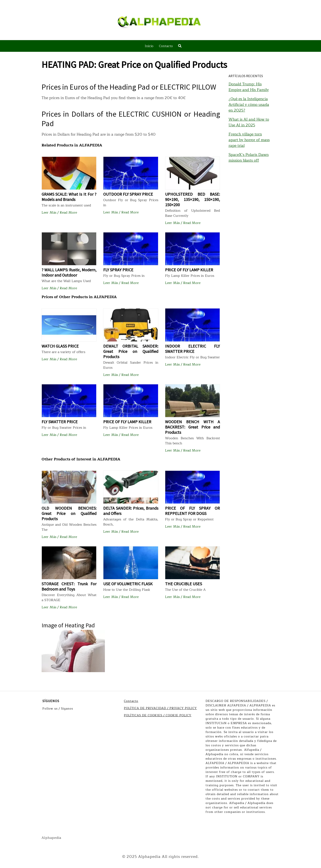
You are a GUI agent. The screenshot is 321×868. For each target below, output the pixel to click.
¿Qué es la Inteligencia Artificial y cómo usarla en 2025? (249, 105)
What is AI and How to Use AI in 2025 (249, 122)
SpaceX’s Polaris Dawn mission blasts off (249, 158)
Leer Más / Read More (59, 213)
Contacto (166, 46)
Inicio (149, 46)
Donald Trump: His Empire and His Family (249, 87)
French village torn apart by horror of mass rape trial (249, 140)
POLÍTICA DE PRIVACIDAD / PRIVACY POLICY (160, 708)
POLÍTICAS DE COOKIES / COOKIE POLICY (158, 715)
